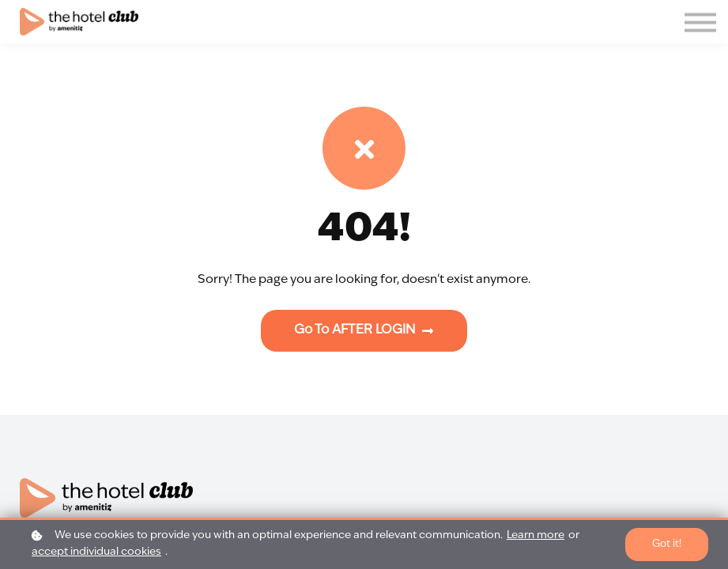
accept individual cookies (96, 552)
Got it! (667, 544)
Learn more (536, 535)
